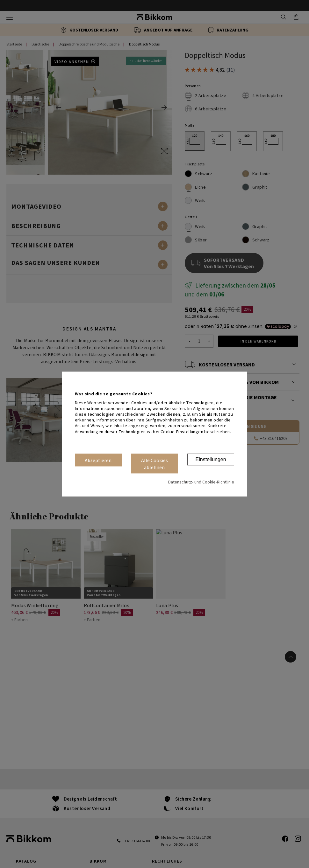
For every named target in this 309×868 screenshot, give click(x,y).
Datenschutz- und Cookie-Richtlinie (201, 482)
